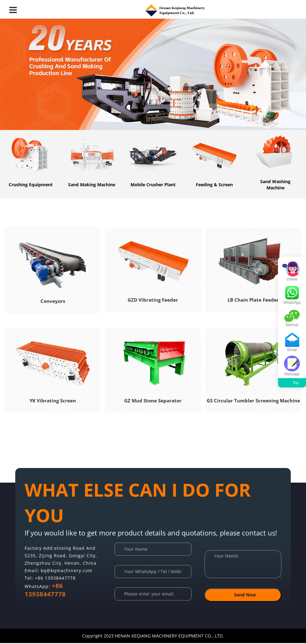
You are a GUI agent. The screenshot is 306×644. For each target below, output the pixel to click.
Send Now (243, 596)
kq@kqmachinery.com (67, 571)
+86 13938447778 (55, 579)
